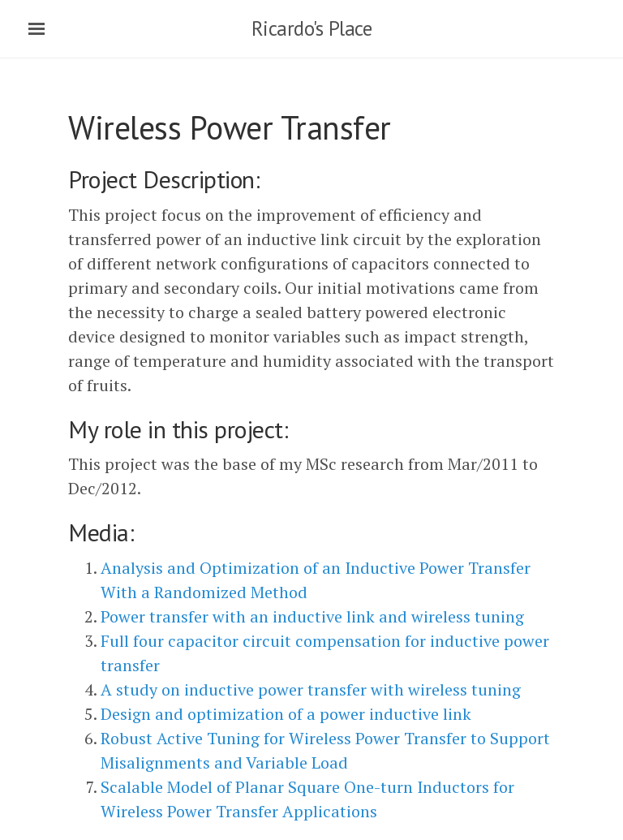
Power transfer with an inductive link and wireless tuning (312, 616)
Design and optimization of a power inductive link (286, 714)
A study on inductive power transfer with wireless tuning (311, 689)
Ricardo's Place (312, 28)
